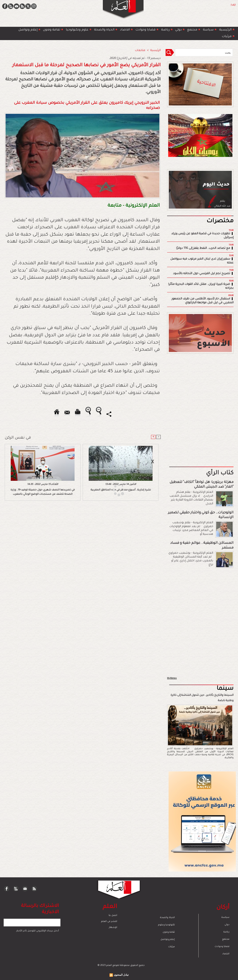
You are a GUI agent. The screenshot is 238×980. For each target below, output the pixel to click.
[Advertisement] (114, 490)
